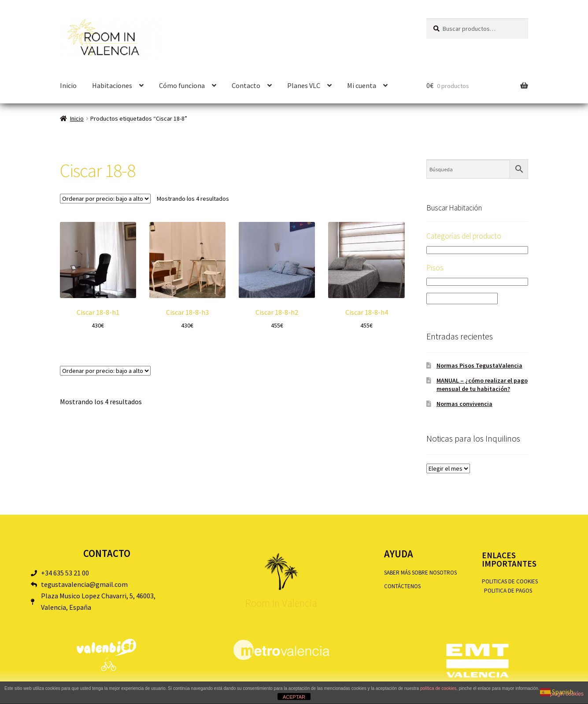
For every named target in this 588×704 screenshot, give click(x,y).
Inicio (68, 85)
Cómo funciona (182, 85)
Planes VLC (304, 85)
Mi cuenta (362, 85)
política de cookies (438, 688)
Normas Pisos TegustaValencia (479, 365)
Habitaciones (112, 85)
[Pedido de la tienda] (105, 199)
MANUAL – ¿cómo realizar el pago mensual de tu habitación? (482, 385)
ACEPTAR (294, 697)
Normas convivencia (464, 404)
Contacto (246, 85)
